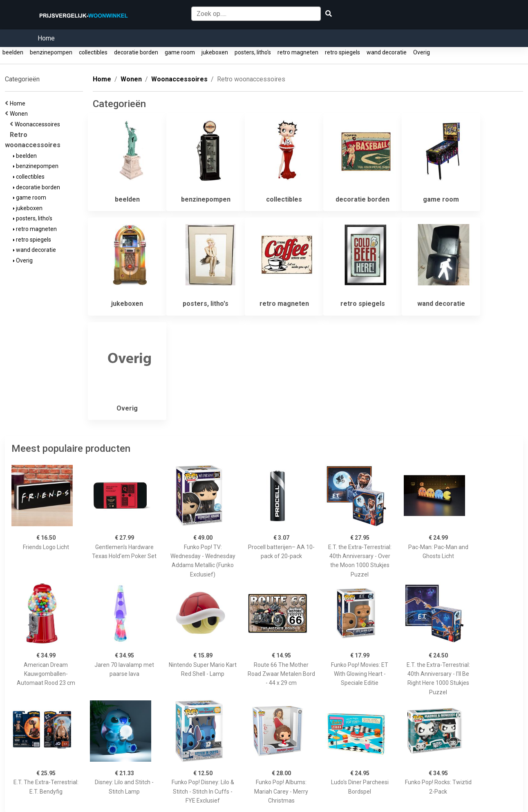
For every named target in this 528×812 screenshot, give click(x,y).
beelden (13, 52)
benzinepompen (51, 52)
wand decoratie (387, 52)
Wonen (20, 114)
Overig (422, 52)
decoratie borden (136, 52)
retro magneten (298, 52)
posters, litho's (253, 52)
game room (180, 52)
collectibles (93, 52)
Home (46, 38)
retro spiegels (342, 52)
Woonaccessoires (39, 124)
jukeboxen (215, 52)
